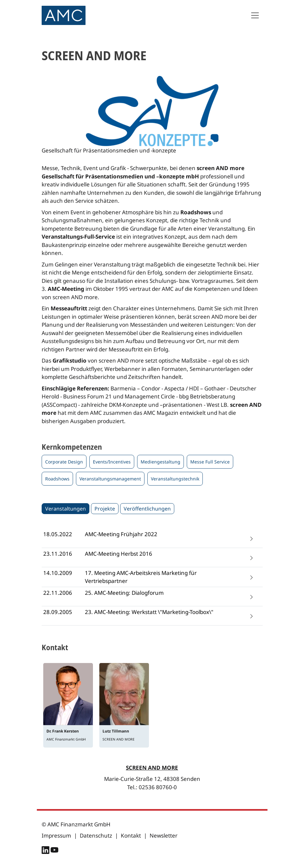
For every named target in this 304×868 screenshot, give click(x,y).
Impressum (56, 835)
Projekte (105, 509)
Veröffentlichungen (147, 509)
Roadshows (57, 479)
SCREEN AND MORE (152, 768)
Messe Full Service (210, 462)
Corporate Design (64, 462)
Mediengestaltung (160, 462)
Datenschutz (96, 835)
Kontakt (131, 835)
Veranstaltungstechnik (175, 479)
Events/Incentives (112, 462)
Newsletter (164, 835)
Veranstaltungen (66, 509)
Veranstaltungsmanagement (110, 479)
